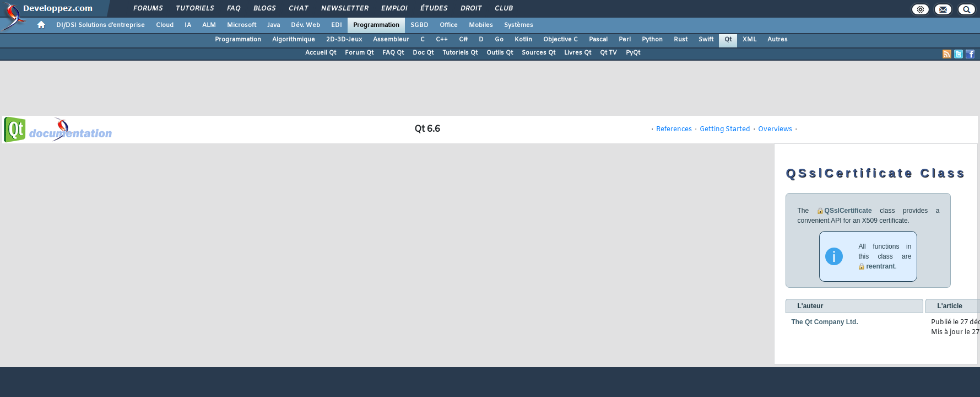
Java (274, 25)
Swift (706, 40)
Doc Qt (423, 53)
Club (503, 9)
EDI (337, 25)
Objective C (561, 40)
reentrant (880, 266)
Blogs (264, 9)
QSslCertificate (848, 211)
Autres (778, 40)
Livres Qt (578, 53)
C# (463, 40)
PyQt (633, 53)
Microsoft (242, 25)
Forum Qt (359, 53)
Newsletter (344, 9)
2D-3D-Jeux (344, 40)
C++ (442, 40)
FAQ (233, 9)
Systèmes (519, 25)
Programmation (376, 25)
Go (499, 40)
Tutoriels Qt (460, 53)
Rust (681, 40)
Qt (728, 40)
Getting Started (725, 130)
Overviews (775, 130)
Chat (298, 9)
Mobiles (481, 25)
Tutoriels (194, 9)
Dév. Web (305, 25)
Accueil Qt (321, 53)
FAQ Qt (393, 53)
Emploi (394, 9)
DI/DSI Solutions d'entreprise (101, 25)
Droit (470, 9)
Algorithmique (294, 40)
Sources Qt (538, 53)
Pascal (598, 40)
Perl (625, 40)
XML (749, 40)
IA (188, 25)
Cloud (165, 25)
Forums (147, 9)
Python (652, 40)
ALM (209, 25)
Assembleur (391, 40)
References (674, 130)
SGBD (419, 25)
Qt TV (608, 53)
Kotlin (523, 40)
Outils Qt (500, 53)
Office (449, 25)
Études (433, 9)
